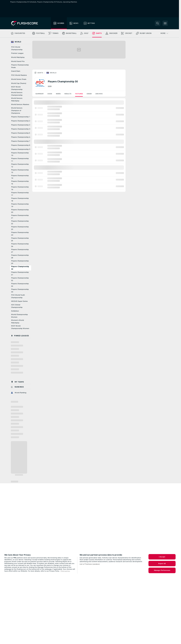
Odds (50, 94)
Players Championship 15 (20, 183)
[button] (158, 23)
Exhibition (15, 311)
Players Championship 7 (21, 141)
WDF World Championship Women (20, 327)
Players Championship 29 (20, 262)
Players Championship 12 (20, 165)
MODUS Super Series (19, 301)
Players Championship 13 (20, 171)
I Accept (162, 557)
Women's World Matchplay (17, 321)
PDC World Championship (17, 48)
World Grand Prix (18, 61)
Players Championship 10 (20, 154)
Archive (99, 94)
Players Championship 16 (20, 188)
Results (68, 94)
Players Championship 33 (20, 285)
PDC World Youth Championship (18, 296)
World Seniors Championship (17, 94)
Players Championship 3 (21, 125)
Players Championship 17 (20, 194)
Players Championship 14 (20, 177)
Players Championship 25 (20, 239)
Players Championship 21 (20, 217)
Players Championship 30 (20, 268)
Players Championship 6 (21, 137)
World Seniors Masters (20, 104)
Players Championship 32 (20, 279)
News (58, 94)
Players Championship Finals (20, 66)
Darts (40, 73)
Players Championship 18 (20, 200)
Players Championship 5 (21, 133)
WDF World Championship (17, 88)
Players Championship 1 (21, 117)
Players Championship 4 (21, 129)
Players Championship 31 (20, 274)
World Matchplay (18, 57)
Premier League (17, 53)
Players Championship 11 (20, 160)
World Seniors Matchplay (17, 99)
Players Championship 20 (20, 211)
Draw (89, 94)
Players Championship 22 (20, 222)
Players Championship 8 (21, 145)
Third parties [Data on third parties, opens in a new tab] (65, 571)
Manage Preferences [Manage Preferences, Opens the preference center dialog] (162, 570)
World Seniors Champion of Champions (17, 111)
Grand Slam (16, 71)
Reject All (162, 564)
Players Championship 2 (21, 121)
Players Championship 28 (20, 256)
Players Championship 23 (20, 228)
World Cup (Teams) (19, 83)
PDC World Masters (19, 75)
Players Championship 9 (21, 149)
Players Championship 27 (20, 251)
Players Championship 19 (20, 205)
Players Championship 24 (20, 234)
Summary (40, 94)
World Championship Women (19, 316)
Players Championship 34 (20, 291)
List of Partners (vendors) (90, 564)
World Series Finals (19, 79)
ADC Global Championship (17, 306)
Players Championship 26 (20, 245)
